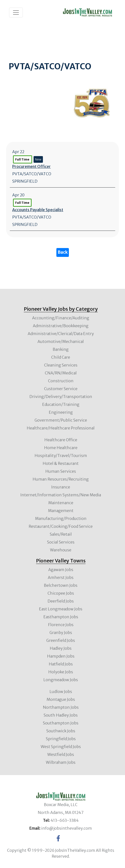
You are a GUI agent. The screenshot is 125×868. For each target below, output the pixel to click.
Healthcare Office (61, 440)
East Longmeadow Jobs (61, 609)
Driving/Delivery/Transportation (61, 397)
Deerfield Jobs (61, 601)
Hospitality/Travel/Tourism (61, 456)
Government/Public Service (61, 420)
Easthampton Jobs (61, 617)
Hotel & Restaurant (61, 463)
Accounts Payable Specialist (38, 210)
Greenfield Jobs (61, 640)
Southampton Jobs (61, 723)
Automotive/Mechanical (61, 341)
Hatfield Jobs (61, 664)
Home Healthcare (61, 448)
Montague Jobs (61, 699)
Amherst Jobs (61, 577)
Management (61, 511)
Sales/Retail (61, 534)
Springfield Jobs (61, 739)
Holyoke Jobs (61, 672)
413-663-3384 (65, 820)
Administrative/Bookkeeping (61, 326)
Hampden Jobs (61, 656)
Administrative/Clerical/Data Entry (61, 334)
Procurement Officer (31, 166)
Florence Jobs (61, 625)
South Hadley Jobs (61, 715)
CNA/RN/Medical (61, 373)
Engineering (61, 412)
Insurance (61, 487)
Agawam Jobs (61, 570)
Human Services (61, 471)
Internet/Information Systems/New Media (61, 495)
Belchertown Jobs (61, 585)
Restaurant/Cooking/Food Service (61, 526)
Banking (61, 349)
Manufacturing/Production (61, 518)
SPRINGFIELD (25, 181)
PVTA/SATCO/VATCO (32, 174)
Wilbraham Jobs (61, 762)
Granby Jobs (61, 633)
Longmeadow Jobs (61, 680)
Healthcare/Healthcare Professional (61, 428)
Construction (61, 381)
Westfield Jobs (61, 754)
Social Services (61, 542)
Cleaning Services (61, 365)
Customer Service (61, 389)
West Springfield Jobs (61, 747)
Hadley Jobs (61, 648)
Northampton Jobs (61, 707)
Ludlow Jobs (61, 691)
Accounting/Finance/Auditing (61, 318)
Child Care (61, 357)
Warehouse (61, 550)
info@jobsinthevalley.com (67, 828)
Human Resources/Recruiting (61, 479)
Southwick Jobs (61, 731)
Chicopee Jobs (61, 593)
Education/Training (61, 404)
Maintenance (61, 503)
